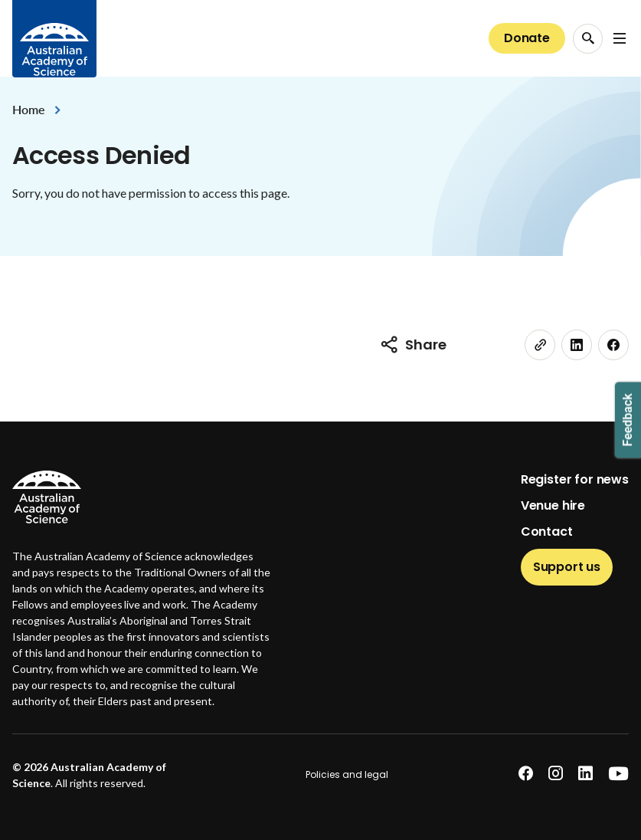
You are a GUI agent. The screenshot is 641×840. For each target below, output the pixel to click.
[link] (540, 345)
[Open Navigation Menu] (620, 38)
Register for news (575, 479)
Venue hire (553, 505)
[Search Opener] (588, 39)
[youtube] (618, 774)
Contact (547, 532)
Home (28, 109)
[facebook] (613, 345)
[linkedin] (577, 345)
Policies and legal (347, 774)
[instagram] (556, 774)
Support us (567, 567)
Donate (527, 38)
